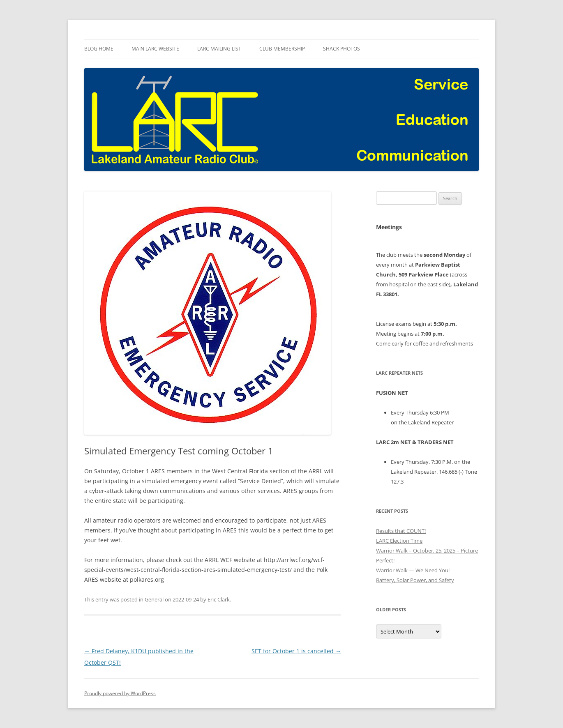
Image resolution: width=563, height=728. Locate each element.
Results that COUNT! (401, 531)
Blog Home (99, 49)
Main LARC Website (155, 49)
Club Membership (282, 49)
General (154, 599)
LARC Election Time (399, 541)
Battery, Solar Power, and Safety (415, 580)
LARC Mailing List (219, 49)
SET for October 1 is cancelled (296, 651)
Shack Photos (341, 49)
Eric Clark (219, 599)
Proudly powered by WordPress (120, 693)
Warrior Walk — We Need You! (413, 570)
